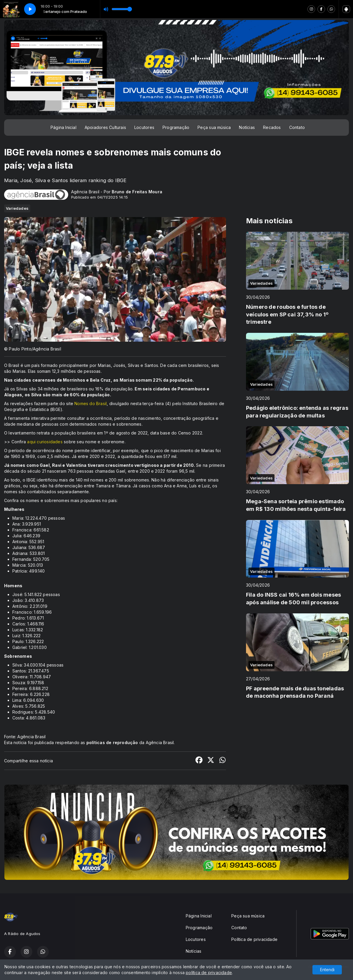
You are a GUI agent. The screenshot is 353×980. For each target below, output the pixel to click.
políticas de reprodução (112, 742)
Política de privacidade (254, 939)
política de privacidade (209, 973)
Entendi (327, 970)
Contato (297, 127)
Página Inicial (63, 127)
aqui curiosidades (45, 442)
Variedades (17, 208)
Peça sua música (214, 127)
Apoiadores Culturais (105, 127)
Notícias (247, 127)
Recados (272, 127)
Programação (176, 127)
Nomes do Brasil (91, 403)
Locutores (144, 127)
